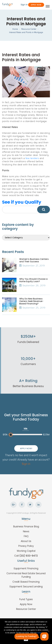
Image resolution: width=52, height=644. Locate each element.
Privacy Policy (26, 546)
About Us (26, 541)
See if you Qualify (22, 202)
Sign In (24, 5)
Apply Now (36, 5)
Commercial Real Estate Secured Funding (26, 575)
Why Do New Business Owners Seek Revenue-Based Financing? (31, 301)
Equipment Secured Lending (26, 587)
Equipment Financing (26, 568)
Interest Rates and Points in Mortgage (26, 32)
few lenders (32, 158)
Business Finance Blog (26, 526)
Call (26, 556)
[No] (49, 631)
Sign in (26, 464)
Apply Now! (26, 448)
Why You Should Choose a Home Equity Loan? (33, 280)
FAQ (26, 536)
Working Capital (26, 551)
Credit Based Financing (26, 582)
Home (15, 29)
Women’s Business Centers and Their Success (34, 260)
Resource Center (29, 29)
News (26, 531)
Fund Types (26, 599)
